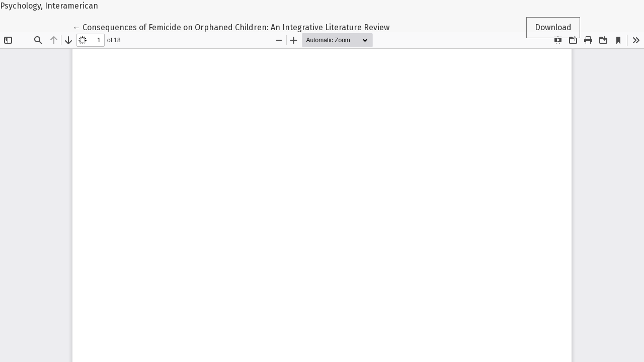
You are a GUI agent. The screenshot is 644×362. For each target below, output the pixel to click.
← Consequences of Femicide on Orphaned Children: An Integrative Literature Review (231, 27)
